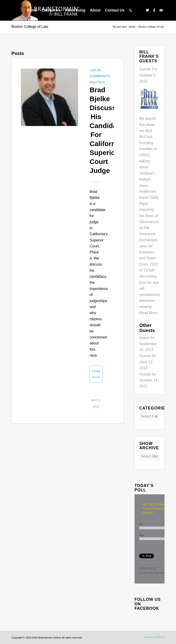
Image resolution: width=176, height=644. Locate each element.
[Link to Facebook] (154, 10)
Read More (148, 313)
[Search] (131, 10)
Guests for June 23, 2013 (148, 362)
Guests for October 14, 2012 (149, 380)
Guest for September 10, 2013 (148, 344)
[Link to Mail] (161, 10)
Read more (96, 374)
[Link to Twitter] (147, 10)
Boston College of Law (30, 27)
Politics (97, 82)
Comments (148, 568)
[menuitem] (32, 10)
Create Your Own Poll (152, 573)
